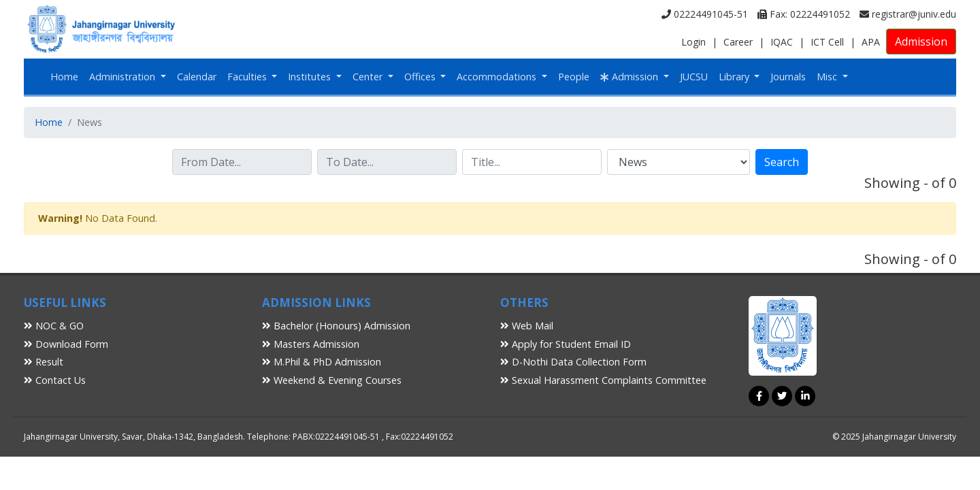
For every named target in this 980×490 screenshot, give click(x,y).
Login (693, 42)
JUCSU (694, 77)
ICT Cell (827, 42)
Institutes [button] (311, 77)
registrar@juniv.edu (908, 14)
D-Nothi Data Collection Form (573, 362)
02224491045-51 (705, 14)
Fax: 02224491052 (804, 14)
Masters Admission (311, 344)
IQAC (782, 42)
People (574, 77)
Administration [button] (124, 77)
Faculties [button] (248, 77)
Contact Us (55, 380)
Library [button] (735, 77)
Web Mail (527, 326)
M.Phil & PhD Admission (322, 362)
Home (64, 77)
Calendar (197, 77)
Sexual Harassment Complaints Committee (603, 380)
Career (738, 42)
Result (44, 362)
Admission (921, 42)
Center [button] (369, 77)
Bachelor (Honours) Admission (336, 326)
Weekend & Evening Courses (332, 380)
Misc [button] (828, 77)
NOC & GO (54, 326)
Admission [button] (631, 77)
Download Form (66, 344)
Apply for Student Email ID (566, 344)
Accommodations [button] (498, 77)
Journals (788, 77)
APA (871, 42)
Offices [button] (421, 77)
